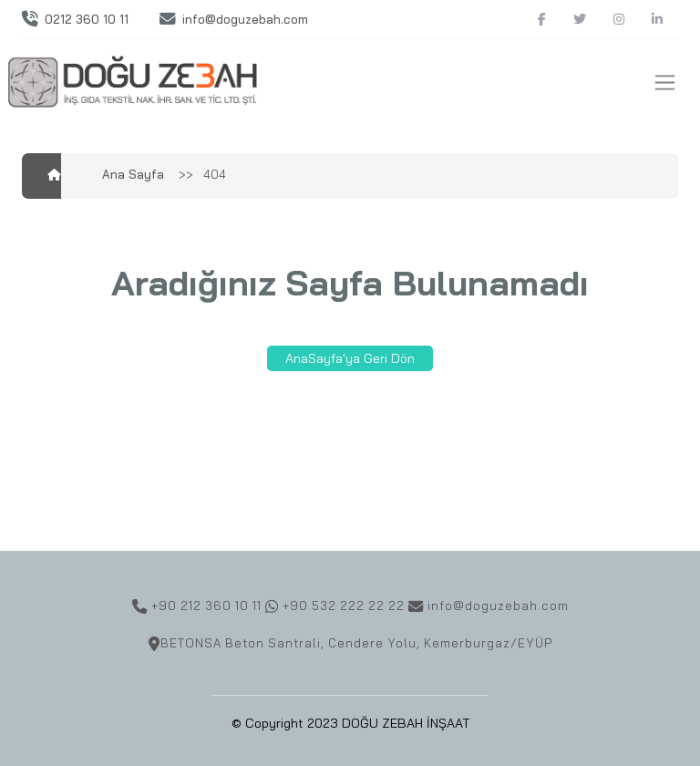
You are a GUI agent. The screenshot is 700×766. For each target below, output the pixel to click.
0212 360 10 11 (87, 19)
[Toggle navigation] (665, 83)
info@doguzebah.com (245, 19)
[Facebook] (542, 20)
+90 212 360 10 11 (205, 606)
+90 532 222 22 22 (344, 606)
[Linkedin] (657, 20)
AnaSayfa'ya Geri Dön (350, 358)
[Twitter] (580, 20)
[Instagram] (619, 20)
